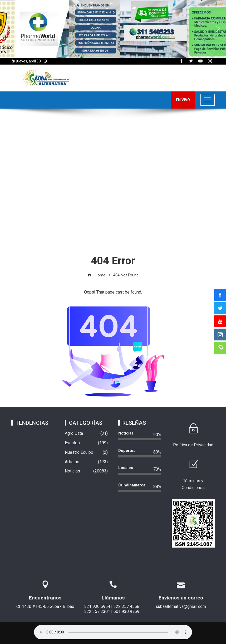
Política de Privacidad (193, 445)
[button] (8, 29)
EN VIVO (183, 100)
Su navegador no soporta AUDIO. (113, 632)
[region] (113, 29)
